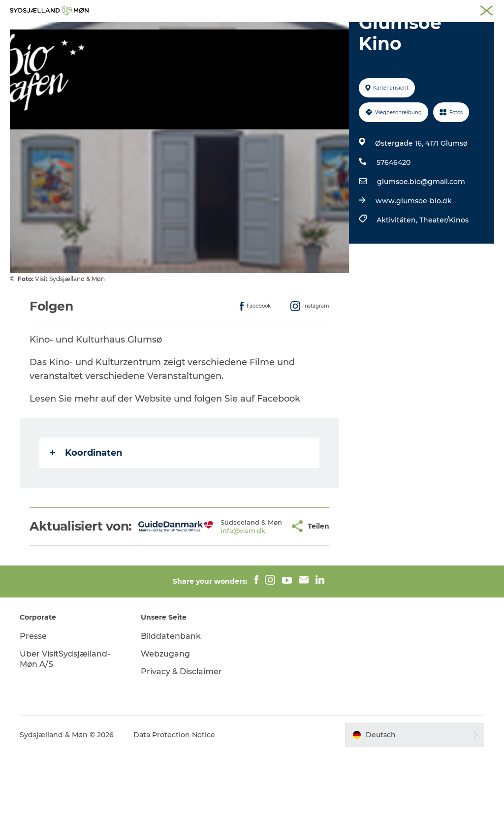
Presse (33, 697)
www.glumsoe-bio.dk (414, 248)
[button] (262, 580)
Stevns (414, 9)
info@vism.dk (220, 589)
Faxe (487, 9)
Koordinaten (86, 500)
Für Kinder (241, 32)
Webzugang (165, 715)
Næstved (381, 9)
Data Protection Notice (174, 796)
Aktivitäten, (398, 267)
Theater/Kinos (444, 267)
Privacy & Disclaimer (181, 733)
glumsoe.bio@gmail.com (421, 228)
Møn (352, 9)
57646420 (394, 209)
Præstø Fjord (452, 9)
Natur (196, 32)
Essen (351, 32)
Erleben (157, 32)
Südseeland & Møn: (308, 9)
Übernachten (300, 32)
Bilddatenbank (171, 697)
